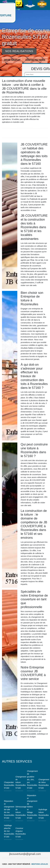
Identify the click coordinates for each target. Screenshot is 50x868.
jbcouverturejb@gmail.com (25, 854)
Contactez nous (35, 60)
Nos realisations (19, 51)
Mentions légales (40, 864)
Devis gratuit (12, 60)
